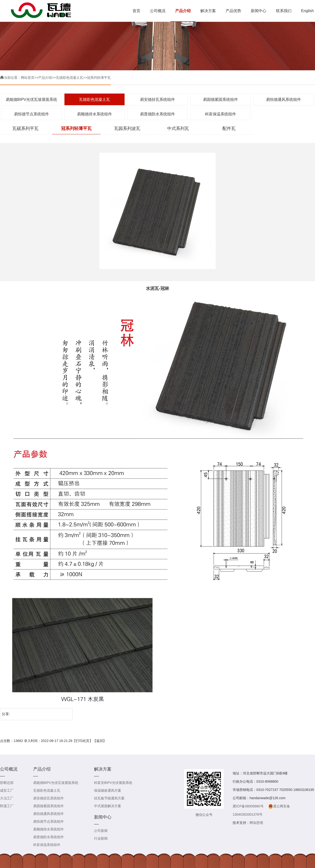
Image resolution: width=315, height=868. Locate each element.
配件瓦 (229, 128)
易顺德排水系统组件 (94, 114)
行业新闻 (101, 838)
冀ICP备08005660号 (248, 806)
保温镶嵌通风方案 (108, 790)
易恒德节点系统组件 (31, 114)
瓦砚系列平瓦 (25, 128)
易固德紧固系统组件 (220, 100)
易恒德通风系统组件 (283, 100)
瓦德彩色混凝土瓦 (70, 78)
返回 (100, 741)
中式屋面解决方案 (108, 806)
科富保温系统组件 (220, 114)
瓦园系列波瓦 (127, 128)
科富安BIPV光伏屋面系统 (113, 783)
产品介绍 (183, 11)
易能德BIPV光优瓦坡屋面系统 (31, 100)
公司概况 (158, 11)
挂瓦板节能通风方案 (109, 798)
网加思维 (256, 823)
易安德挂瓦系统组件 (157, 100)
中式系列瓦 (178, 128)
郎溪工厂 (7, 806)
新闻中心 (259, 11)
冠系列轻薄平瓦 (99, 78)
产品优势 (233, 11)
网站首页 (28, 78)
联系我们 (284, 11)
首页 (136, 11)
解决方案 (208, 11)
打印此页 (83, 741)
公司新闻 (101, 831)
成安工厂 (7, 790)
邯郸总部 (7, 783)
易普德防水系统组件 (157, 114)
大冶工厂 (7, 798)
